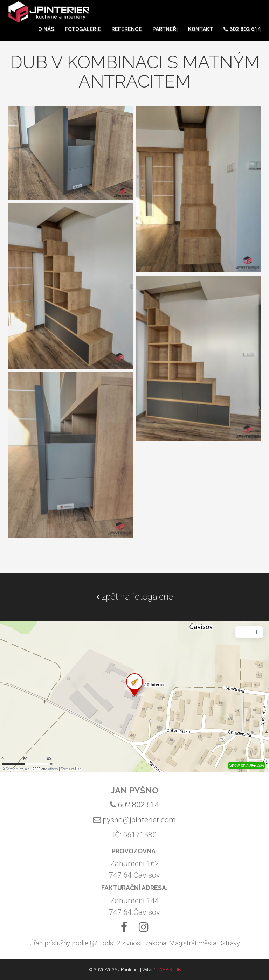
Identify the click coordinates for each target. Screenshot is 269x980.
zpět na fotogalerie (135, 597)
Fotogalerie (83, 33)
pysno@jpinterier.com (139, 820)
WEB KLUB (170, 969)
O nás (46, 33)
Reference (127, 33)
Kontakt (201, 33)
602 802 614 (242, 33)
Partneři (165, 33)
